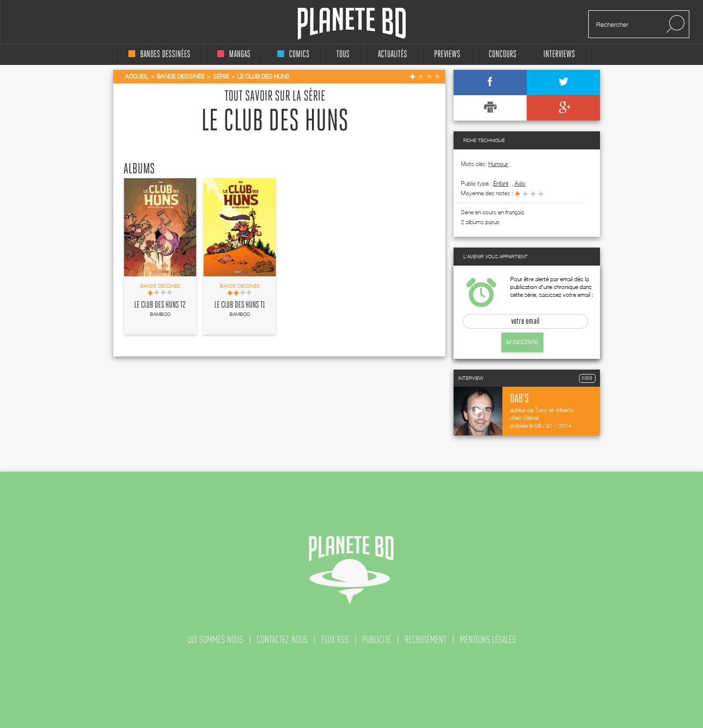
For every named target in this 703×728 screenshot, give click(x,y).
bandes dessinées (159, 54)
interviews (559, 54)
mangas (234, 54)
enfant (501, 183)
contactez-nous (282, 640)
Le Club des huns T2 (160, 305)
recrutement (425, 640)
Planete (352, 24)
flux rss (335, 640)
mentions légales (488, 640)
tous (343, 54)
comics (293, 54)
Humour (498, 164)
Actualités (393, 54)
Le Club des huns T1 (240, 305)
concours (503, 54)
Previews (447, 54)
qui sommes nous (215, 640)
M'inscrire (522, 342)
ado (520, 183)
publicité (377, 640)
